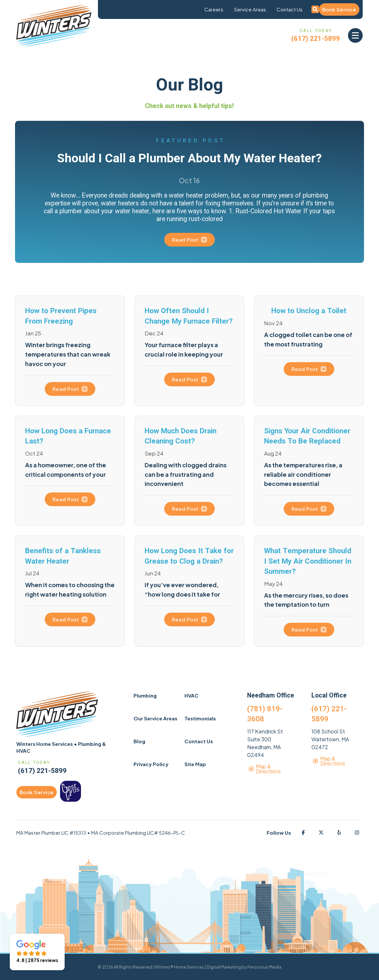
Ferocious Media (264, 967)
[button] (355, 35)
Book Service (339, 9)
